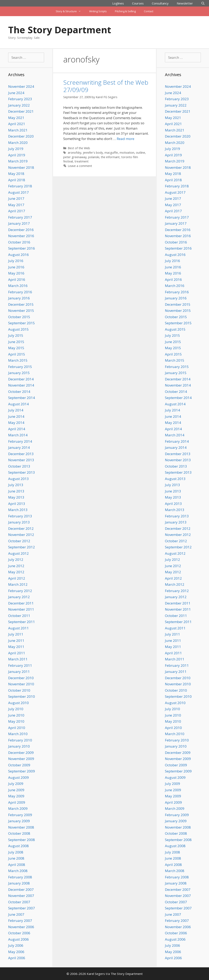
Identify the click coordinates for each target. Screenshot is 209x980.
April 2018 (17, 180)
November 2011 (21, 609)
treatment (82, 161)
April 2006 (17, 958)
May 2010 (16, 721)
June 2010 (16, 715)
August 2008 (18, 846)
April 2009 (17, 802)
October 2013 (19, 466)
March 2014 (18, 435)
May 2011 (16, 647)
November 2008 (21, 827)
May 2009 (16, 796)
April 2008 (17, 865)
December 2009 (21, 753)
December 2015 (21, 304)
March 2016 (18, 286)
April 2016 (17, 279)
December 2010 (21, 678)
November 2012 (21, 535)
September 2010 (22, 696)
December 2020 (21, 136)
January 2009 (19, 821)
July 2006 (16, 945)
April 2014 (17, 429)
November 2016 (21, 236)
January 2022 (19, 105)
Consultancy (160, 3)
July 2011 (16, 634)
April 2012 (17, 578)
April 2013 (17, 504)
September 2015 (22, 323)
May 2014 (16, 423)
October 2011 (19, 616)
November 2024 (21, 86)
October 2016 (19, 242)
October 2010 (19, 690)
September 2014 (22, 398)
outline (141, 153)
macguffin (111, 153)
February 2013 (20, 516)
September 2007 (22, 908)
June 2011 (16, 641)
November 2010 (21, 684)
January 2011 (19, 672)
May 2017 (16, 205)
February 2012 (20, 591)
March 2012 (18, 584)
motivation (127, 153)
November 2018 (21, 167)
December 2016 (21, 230)
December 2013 (21, 454)
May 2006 (16, 952)
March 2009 (18, 808)
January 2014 (19, 447)
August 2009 (18, 777)
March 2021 (18, 130)
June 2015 (16, 342)
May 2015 (16, 348)
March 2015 (18, 360)
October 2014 (19, 392)
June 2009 (16, 790)
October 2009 (19, 765)
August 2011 (18, 628)
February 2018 (20, 186)
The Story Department (60, 30)
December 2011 (21, 603)
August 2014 (18, 404)
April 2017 (17, 211)
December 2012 (21, 528)
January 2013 (19, 522)
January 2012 (19, 597)
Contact (149, 11)
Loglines (118, 3)
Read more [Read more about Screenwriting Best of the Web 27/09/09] (126, 139)
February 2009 (20, 815)
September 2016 (22, 248)
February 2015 (20, 367)
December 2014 (21, 379)
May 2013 (16, 497)
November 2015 (21, 311)
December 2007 (21, 889)
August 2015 (18, 329)
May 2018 (16, 174)
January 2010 (19, 746)
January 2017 (19, 223)
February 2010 (20, 740)
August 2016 (18, 255)
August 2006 (18, 939)
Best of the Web (79, 148)
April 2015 (17, 354)
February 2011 (20, 665)
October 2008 (19, 833)
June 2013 (16, 491)
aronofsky (74, 153)
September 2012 (22, 547)
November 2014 (21, 385)
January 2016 (19, 298)
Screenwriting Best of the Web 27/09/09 (106, 86)
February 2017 (20, 217)
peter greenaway (75, 157)
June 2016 (16, 267)
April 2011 (17, 653)
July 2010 (16, 709)
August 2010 (18, 703)
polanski (94, 157)
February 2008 (20, 877)
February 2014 (20, 441)
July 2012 (16, 559)
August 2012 (18, 553)
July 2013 (16, 485)
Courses (138, 3)
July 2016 (16, 261)
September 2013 (22, 472)
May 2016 (16, 273)
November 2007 (21, 896)
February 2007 (20, 921)
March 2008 (18, 871)
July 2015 (16, 335)
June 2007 (16, 914)
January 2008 (19, 883)
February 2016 (20, 292)
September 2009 (22, 771)
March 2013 (18, 510)
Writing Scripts (98, 11)
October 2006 (19, 933)
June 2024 (16, 93)
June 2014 (16, 416)
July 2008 (16, 852)
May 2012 (16, 572)
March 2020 (18, 143)
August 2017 (18, 192)
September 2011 (22, 622)
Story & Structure (70, 11)
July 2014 (16, 410)
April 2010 (17, 728)
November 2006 (21, 927)
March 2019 (18, 161)
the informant (110, 157)
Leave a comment (80, 166)
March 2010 (18, 734)
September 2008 (22, 840)
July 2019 (16, 149)
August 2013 (18, 479)
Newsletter (185, 3)
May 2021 (16, 118)
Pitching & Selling (125, 11)
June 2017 (16, 198)
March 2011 (18, 659)
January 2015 (19, 373)
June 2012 (16, 566)
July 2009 (16, 784)
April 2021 (17, 124)
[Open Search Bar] (203, 3)
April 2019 (17, 155)
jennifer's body (93, 153)
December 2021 (21, 111)
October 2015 (19, 317)
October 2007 (19, 902)
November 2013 (21, 460)
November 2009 (21, 759)
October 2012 (19, 541)
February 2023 (20, 99)
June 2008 (16, 858)
